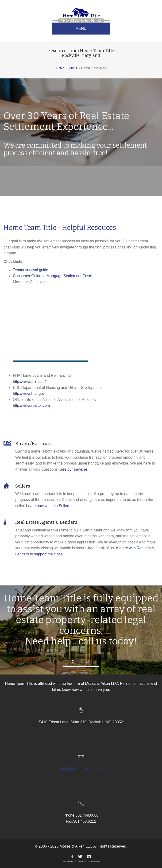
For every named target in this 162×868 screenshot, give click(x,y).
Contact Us (81, 662)
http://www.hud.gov (29, 393)
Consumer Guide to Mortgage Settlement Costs (52, 276)
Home (60, 68)
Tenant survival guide (31, 270)
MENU (81, 29)
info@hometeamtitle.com (81, 769)
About (73, 68)
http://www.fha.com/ (29, 382)
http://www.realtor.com (31, 405)
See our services (74, 469)
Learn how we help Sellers (48, 506)
